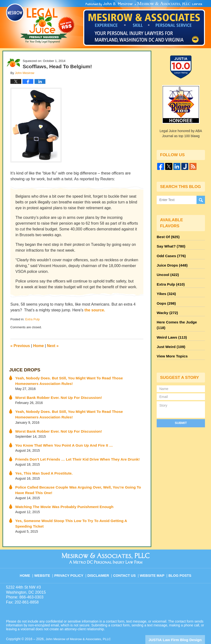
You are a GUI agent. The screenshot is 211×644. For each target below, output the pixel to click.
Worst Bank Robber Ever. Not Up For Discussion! (55, 396)
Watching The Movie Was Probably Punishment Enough (60, 500)
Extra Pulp (32, 319)
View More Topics (171, 341)
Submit (181, 407)
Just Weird (170, 332)
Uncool (167, 271)
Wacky (166, 306)
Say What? (170, 245)
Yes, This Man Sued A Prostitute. (41, 468)
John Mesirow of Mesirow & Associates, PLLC (80, 626)
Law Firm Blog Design (182, 627)
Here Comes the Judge (179, 315)
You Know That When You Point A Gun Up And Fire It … (60, 441)
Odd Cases (170, 254)
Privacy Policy (72, 560)
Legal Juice (40, 23)
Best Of (167, 236)
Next (53, 346)
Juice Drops (23, 370)
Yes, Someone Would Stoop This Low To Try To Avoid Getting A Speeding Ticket (80, 514)
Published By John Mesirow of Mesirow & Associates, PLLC (144, 24)
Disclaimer (100, 560)
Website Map (153, 560)
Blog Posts (179, 560)
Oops (165, 297)
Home (38, 346)
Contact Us (126, 560)
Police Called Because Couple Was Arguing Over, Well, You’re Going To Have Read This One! (77, 484)
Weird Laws (170, 323)
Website (46, 560)
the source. (95, 310)
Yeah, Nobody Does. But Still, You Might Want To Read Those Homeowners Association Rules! (75, 379)
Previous (20, 346)
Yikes (165, 288)
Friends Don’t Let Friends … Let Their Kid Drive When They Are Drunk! (72, 455)
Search (201, 200)
